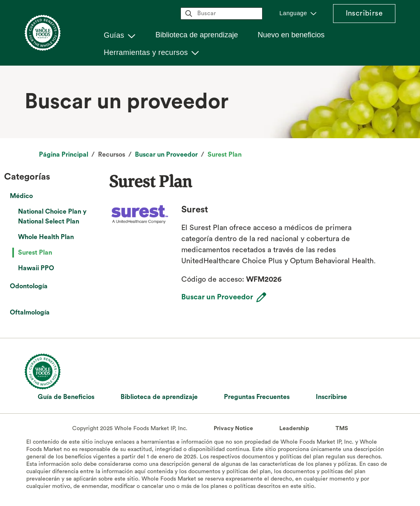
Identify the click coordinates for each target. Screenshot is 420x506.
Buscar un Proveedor (166, 155)
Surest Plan (225, 155)
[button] (120, 36)
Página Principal (64, 155)
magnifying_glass (189, 14)
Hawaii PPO (36, 268)
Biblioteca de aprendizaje (197, 35)
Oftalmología (30, 312)
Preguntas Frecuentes (257, 397)
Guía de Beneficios (66, 397)
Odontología (29, 286)
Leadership (294, 429)
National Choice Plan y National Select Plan (52, 217)
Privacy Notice (233, 429)
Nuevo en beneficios (291, 35)
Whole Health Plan (46, 237)
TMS (342, 429)
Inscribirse (364, 13)
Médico (21, 196)
